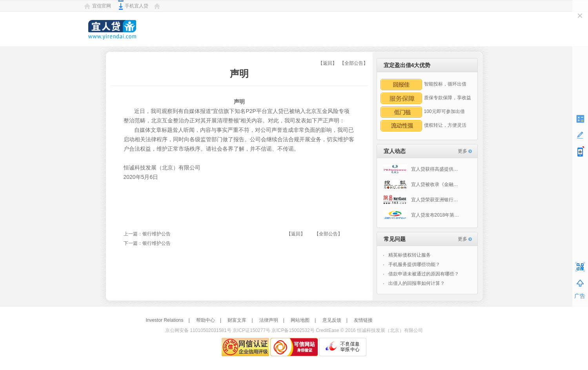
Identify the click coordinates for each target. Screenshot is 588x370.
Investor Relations (164, 320)
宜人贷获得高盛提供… (421, 169)
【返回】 (328, 63)
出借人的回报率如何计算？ (417, 283)
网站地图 (300, 320)
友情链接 (363, 320)
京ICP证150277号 (251, 330)
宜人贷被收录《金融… (421, 184)
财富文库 (237, 320)
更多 (462, 151)
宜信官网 (102, 6)
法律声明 (269, 320)
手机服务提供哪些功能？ (414, 264)
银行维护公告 (157, 234)
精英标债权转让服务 (410, 255)
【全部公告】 (354, 63)
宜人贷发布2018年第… (421, 215)
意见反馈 (332, 320)
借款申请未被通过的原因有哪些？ (424, 274)
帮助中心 (206, 320)
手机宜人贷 (137, 6)
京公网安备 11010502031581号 (198, 330)
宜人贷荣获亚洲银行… (421, 200)
